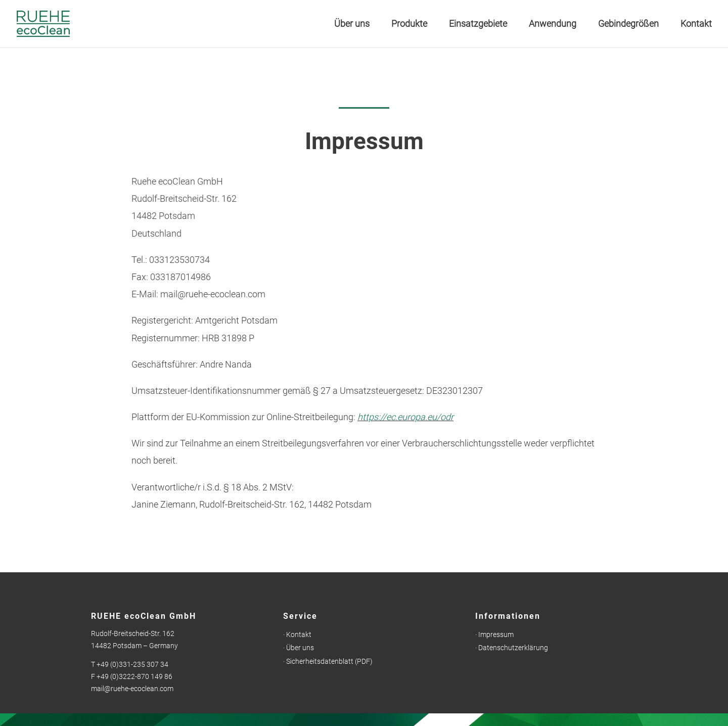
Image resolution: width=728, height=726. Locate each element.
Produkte (409, 25)
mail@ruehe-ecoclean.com (132, 689)
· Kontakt (297, 634)
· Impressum (494, 634)
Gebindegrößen (628, 25)
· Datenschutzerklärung (512, 648)
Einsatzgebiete (478, 25)
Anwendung (553, 25)
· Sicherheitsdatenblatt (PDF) (328, 661)
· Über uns (299, 648)
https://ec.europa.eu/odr (405, 417)
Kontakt (696, 25)
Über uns (352, 25)
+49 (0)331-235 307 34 (132, 664)
